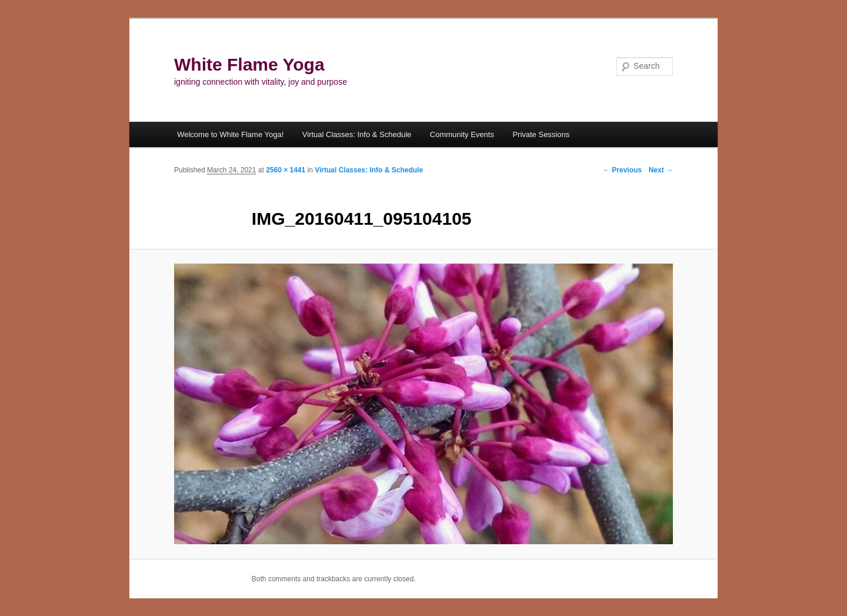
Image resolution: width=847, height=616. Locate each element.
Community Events (462, 134)
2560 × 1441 (286, 170)
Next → (661, 170)
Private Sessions (541, 134)
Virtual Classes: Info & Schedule (357, 134)
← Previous (622, 170)
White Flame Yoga (249, 64)
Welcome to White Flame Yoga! (230, 134)
